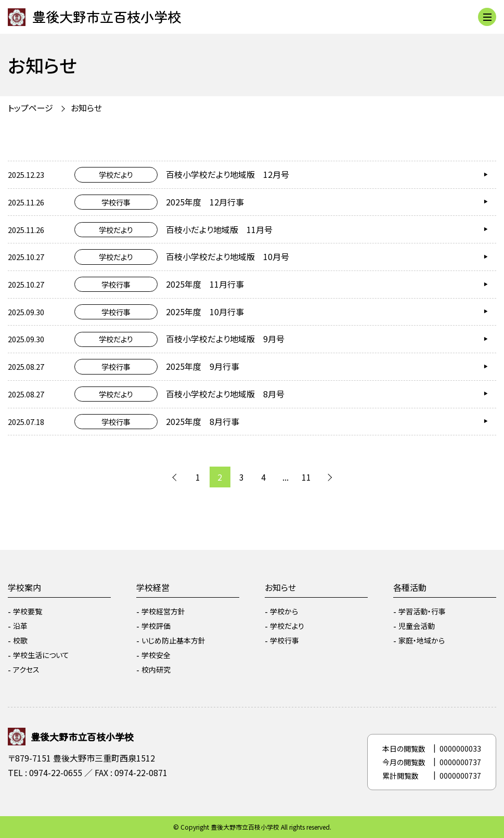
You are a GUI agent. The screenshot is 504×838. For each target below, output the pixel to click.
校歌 (20, 640)
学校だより (287, 626)
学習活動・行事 (422, 611)
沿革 (20, 626)
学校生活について (41, 655)
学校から (284, 611)
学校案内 (24, 587)
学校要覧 (28, 611)
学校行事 (285, 640)
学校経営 (153, 587)
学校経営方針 (163, 611)
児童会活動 (417, 626)
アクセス (26, 669)
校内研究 (156, 669)
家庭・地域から (422, 640)
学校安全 (156, 655)
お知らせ (86, 108)
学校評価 (156, 626)
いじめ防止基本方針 (173, 640)
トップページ (30, 108)
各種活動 (410, 587)
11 (306, 477)
